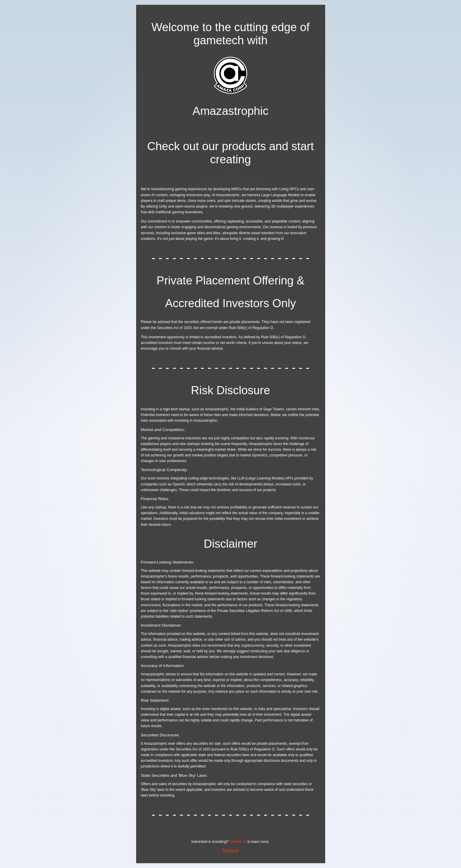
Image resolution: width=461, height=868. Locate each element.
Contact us (238, 842)
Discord (230, 851)
